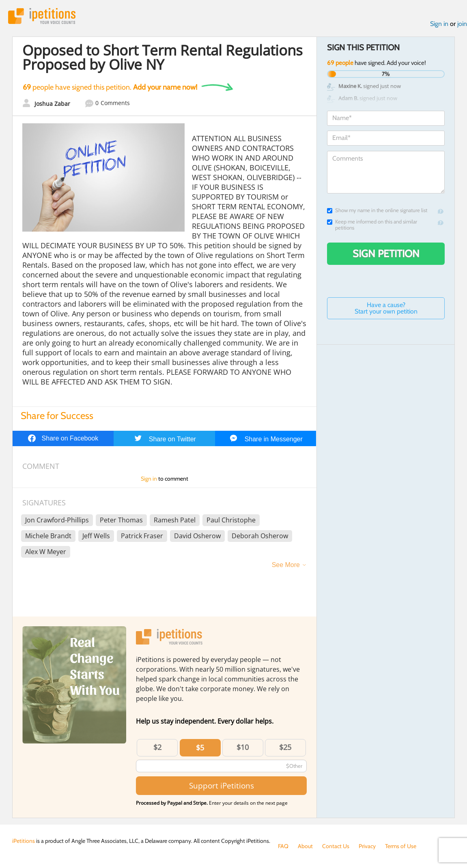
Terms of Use (401, 846)
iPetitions (42, 16)
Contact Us (336, 846)
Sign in (439, 24)
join (462, 24)
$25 (285, 747)
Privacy (367, 846)
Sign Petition (386, 254)
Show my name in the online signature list (377, 210)
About (305, 846)
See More (286, 565)
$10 (243, 747)
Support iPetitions (222, 785)
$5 (200, 748)
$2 (157, 747)
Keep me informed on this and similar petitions (372, 225)
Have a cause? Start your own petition (386, 308)
